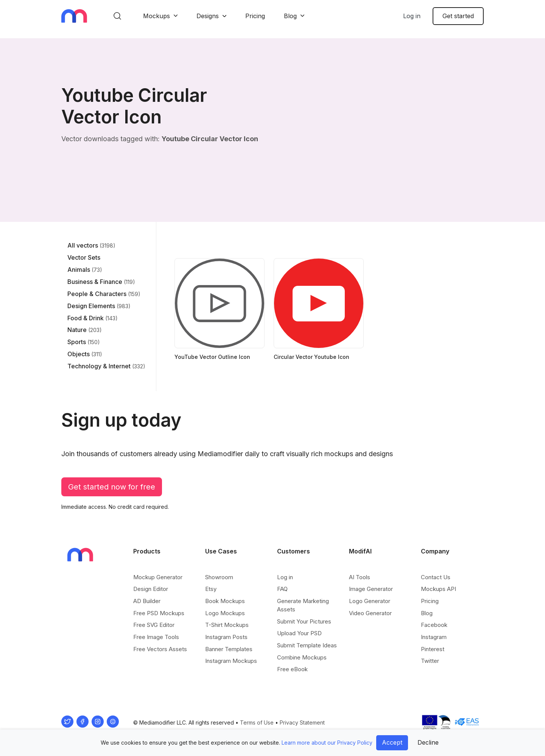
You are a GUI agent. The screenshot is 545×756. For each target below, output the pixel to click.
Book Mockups (225, 601)
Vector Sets (84, 257)
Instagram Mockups (231, 661)
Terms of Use (257, 722)
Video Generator (370, 613)
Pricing (255, 16)
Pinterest (433, 649)
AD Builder (147, 601)
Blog (290, 16)
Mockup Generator (158, 577)
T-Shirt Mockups (227, 625)
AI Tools (360, 577)
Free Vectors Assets (160, 649)
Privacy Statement (302, 722)
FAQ (282, 589)
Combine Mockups (302, 657)
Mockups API (438, 589)
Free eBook (292, 669)
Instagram (434, 637)
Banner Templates (229, 649)
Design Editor (151, 589)
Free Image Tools (156, 637)
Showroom (219, 577)
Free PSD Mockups (159, 613)
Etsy (211, 589)
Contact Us (436, 577)
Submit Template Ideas (307, 645)
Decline (428, 742)
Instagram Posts (226, 637)
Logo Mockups (225, 613)
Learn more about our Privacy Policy (327, 743)
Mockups (156, 16)
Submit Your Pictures (304, 621)
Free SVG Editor (154, 625)
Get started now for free (112, 487)
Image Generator (371, 589)
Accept (392, 742)
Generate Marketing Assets (303, 605)
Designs (208, 16)
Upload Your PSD (299, 633)
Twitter (430, 661)
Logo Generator (370, 601)
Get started (458, 16)
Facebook (434, 625)
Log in (412, 16)
